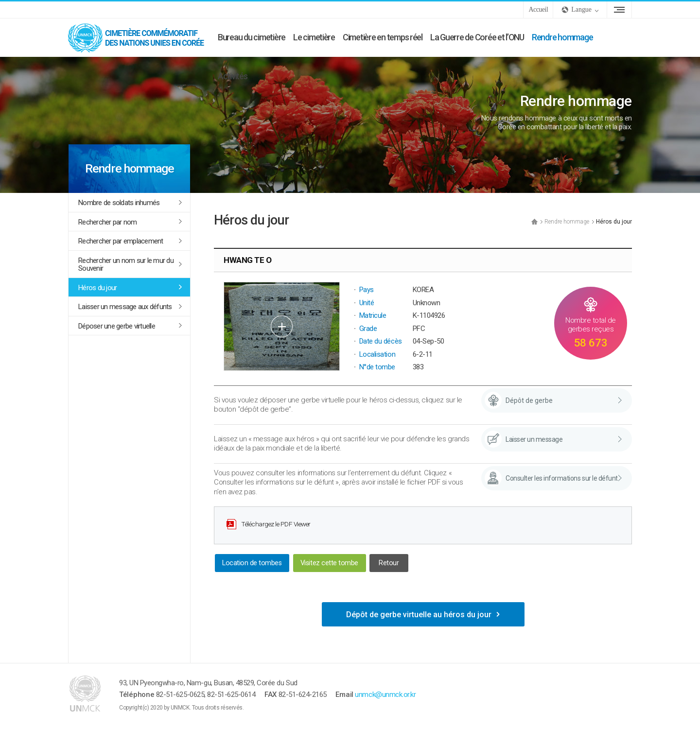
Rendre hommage (562, 37)
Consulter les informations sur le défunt (562, 478)
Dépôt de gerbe (529, 400)
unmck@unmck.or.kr (385, 694)
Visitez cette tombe (329, 563)
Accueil (538, 9)
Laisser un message (534, 439)
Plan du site (619, 10)
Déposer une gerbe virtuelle (117, 326)
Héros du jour (97, 288)
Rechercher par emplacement (121, 241)
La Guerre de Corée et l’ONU (477, 37)
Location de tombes (252, 563)
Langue (581, 9)
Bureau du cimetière (252, 37)
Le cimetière (314, 37)
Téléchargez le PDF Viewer (276, 524)
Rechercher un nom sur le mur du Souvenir (126, 265)
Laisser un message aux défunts (125, 307)
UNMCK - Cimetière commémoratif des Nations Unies (141, 37)
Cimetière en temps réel (383, 37)
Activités (233, 76)
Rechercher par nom (108, 222)
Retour (389, 563)
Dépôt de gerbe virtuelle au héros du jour (419, 615)
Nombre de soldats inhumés (119, 203)
